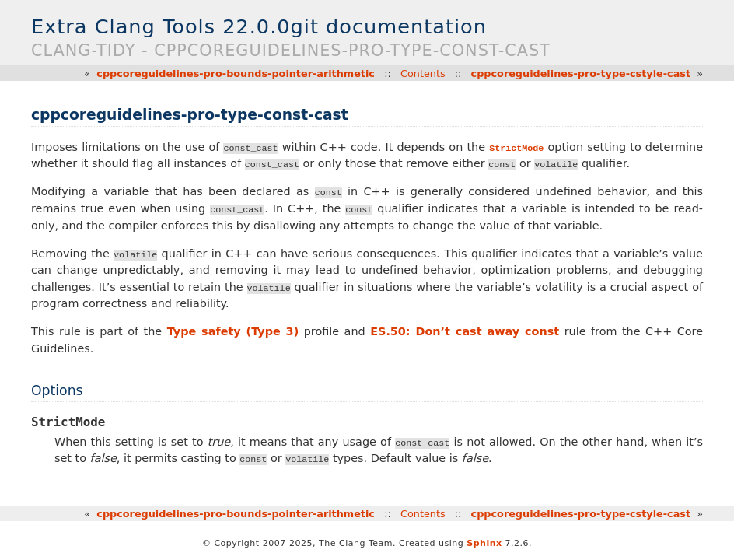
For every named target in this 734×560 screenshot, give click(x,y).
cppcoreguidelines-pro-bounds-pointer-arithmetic (236, 73)
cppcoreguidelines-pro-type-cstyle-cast (581, 73)
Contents (423, 73)
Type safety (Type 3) (233, 331)
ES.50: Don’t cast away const (465, 331)
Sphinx (484, 543)
